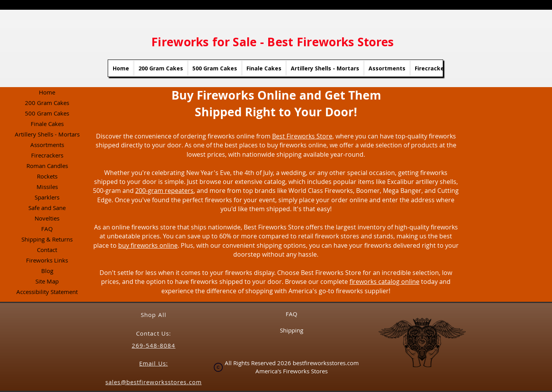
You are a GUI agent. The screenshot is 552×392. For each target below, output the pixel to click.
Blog (47, 271)
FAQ (47, 229)
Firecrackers (47, 155)
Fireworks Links (47, 260)
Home (47, 92)
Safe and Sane (47, 208)
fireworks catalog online (384, 282)
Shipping (292, 330)
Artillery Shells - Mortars (47, 134)
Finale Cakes (47, 124)
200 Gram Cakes (47, 103)
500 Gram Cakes (47, 113)
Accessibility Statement (47, 292)
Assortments (47, 145)
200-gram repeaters (164, 191)
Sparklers (47, 197)
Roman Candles (47, 166)
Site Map (47, 281)
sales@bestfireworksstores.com (153, 382)
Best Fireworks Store (302, 136)
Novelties (47, 218)
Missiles (47, 187)
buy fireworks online (148, 245)
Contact (47, 250)
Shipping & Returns (47, 239)
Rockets (47, 176)
